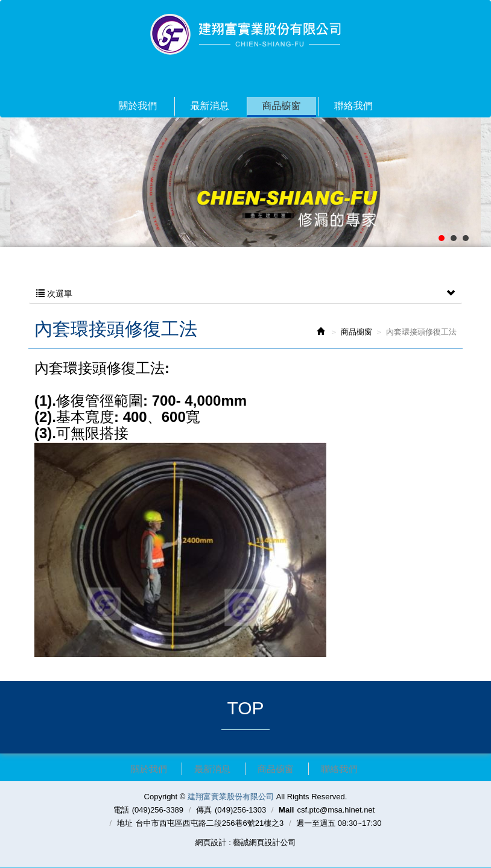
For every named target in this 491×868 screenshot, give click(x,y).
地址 (125, 823)
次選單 (245, 294)
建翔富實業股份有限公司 (245, 34)
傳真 (204, 810)
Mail (286, 810)
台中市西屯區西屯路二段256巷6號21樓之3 (210, 823)
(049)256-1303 (240, 810)
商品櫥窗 (356, 332)
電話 (121, 810)
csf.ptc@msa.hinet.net (336, 810)
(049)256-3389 (158, 810)
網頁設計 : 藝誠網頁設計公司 (246, 842)
